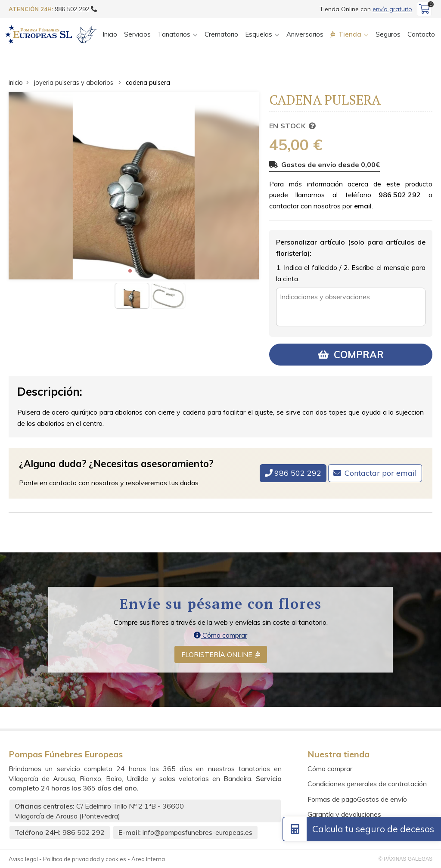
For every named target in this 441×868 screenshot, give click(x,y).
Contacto (421, 34)
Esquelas (259, 34)
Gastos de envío (382, 799)
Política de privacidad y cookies (85, 859)
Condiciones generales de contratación (367, 784)
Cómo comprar (220, 635)
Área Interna (148, 859)
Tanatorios (174, 34)
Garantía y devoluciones (344, 814)
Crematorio (221, 34)
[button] (130, 271)
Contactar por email (381, 473)
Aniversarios (305, 34)
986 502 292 (400, 195)
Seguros (388, 34)
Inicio (110, 34)
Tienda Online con (366, 9)
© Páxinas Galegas (405, 859)
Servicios (137, 34)
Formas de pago (332, 799)
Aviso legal (23, 859)
